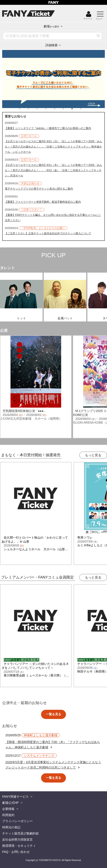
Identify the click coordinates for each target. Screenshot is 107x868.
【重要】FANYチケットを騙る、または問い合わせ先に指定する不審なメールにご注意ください (53, 218)
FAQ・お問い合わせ (16, 852)
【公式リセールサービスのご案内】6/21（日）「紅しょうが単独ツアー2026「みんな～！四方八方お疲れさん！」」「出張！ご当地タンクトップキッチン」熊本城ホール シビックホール (53, 147)
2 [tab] (33, 109)
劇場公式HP (10, 803)
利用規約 (8, 815)
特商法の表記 (11, 827)
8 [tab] (85, 109)
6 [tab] (68, 109)
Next (103, 77)
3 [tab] (41, 109)
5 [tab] (59, 109)
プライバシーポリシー (17, 821)
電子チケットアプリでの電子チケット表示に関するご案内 (39, 189)
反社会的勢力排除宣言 (17, 840)
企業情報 (8, 809)
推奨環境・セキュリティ (19, 846)
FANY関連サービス (15, 797)
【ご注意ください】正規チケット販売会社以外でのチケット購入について (48, 233)
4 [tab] (50, 109)
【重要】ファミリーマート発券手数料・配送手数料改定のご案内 (43, 202)
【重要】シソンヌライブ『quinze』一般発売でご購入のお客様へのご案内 (48, 128)
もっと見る (93, 455)
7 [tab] (76, 109)
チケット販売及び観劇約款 (21, 833)
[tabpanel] (54, 79)
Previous (4, 77)
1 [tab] (24, 109)
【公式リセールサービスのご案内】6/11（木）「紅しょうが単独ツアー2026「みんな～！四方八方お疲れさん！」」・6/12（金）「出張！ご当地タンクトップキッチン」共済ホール (53, 170)
